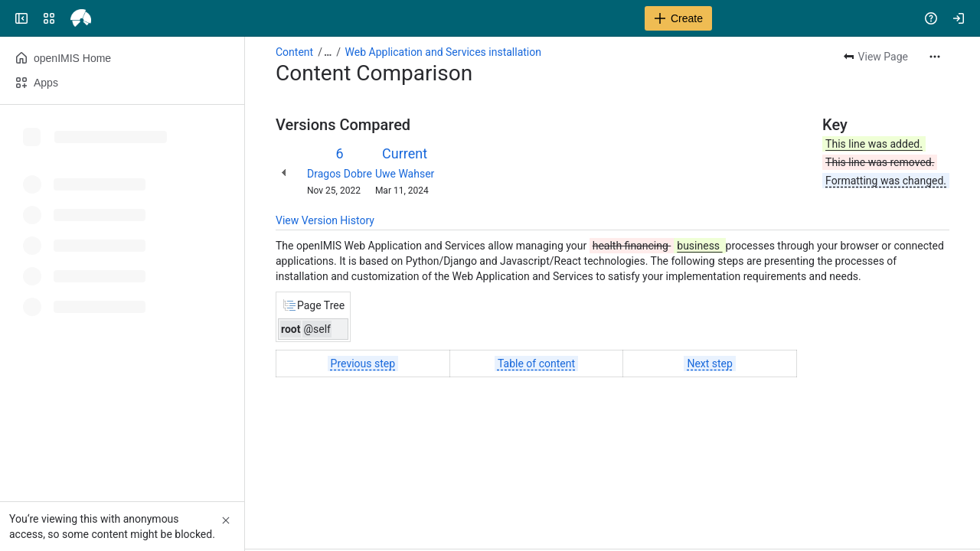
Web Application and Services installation (443, 52)
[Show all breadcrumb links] (328, 52)
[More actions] (935, 57)
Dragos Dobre (340, 174)
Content (294, 52)
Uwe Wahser (405, 174)
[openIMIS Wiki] (70, 18)
